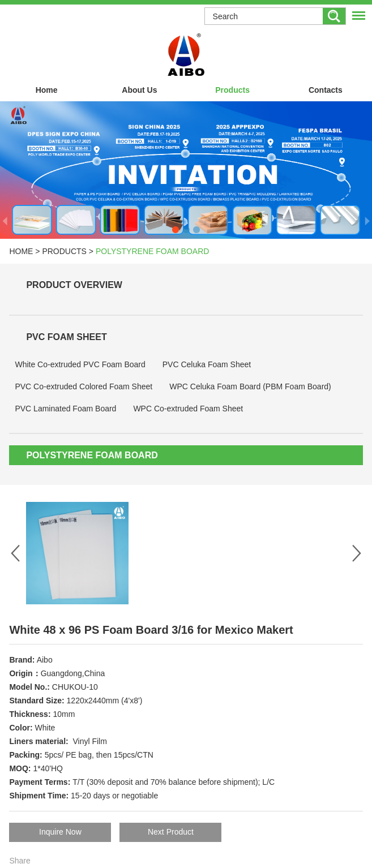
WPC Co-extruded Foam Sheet (188, 409)
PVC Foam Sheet (66, 337)
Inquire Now (60, 832)
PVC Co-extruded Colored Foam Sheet (84, 386)
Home (47, 90)
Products (232, 90)
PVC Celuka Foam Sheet (207, 364)
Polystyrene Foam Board (152, 251)
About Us (139, 90)
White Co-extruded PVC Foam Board (80, 364)
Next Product (171, 832)
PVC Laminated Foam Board (65, 409)
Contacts (326, 90)
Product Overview (74, 285)
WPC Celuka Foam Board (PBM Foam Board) (250, 386)
